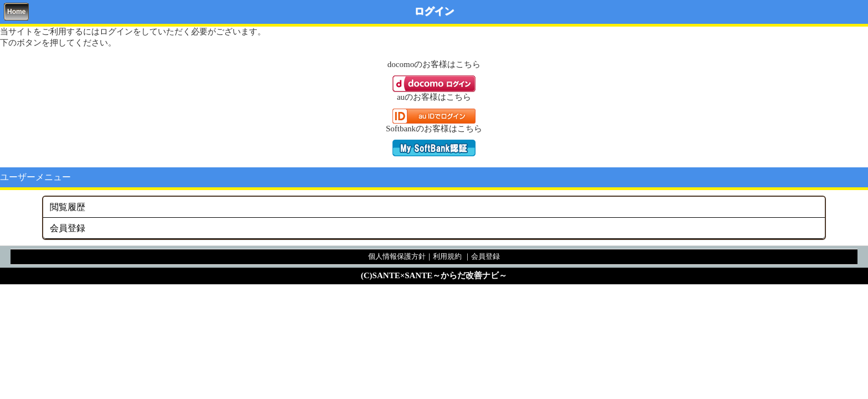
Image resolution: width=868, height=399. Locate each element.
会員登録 (68, 228)
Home (16, 12)
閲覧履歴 (68, 207)
